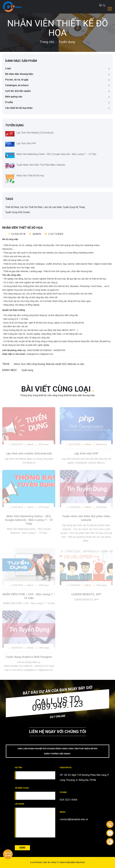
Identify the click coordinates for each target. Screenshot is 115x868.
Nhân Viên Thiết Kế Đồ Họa (30, 176)
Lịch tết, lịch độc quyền (18, 91)
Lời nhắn (19, 804)
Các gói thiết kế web (31, 207)
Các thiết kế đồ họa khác (19, 108)
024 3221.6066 (69, 800)
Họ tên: (19, 768)
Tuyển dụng (67, 42)
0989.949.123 (57, 706)
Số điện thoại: (22, 788)
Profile (9, 102)
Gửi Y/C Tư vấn (8, 854)
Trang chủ (47, 42)
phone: (63, 792)
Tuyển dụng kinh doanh (17, 212)
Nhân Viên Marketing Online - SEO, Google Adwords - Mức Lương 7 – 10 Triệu (56, 154)
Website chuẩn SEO (56, 364)
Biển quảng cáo (14, 97)
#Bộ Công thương (36, 364)
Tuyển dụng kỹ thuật (74, 207)
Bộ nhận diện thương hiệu (19, 74)
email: (63, 812)
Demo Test (20, 364)
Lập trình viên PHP (26, 143)
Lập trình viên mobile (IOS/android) (35, 133)
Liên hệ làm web (53, 207)
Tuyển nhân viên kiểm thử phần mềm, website (41, 165)
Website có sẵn (76, 364)
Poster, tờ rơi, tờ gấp (17, 80)
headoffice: (66, 768)
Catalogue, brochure (17, 85)
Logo (8, 68)
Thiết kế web (12, 207)
